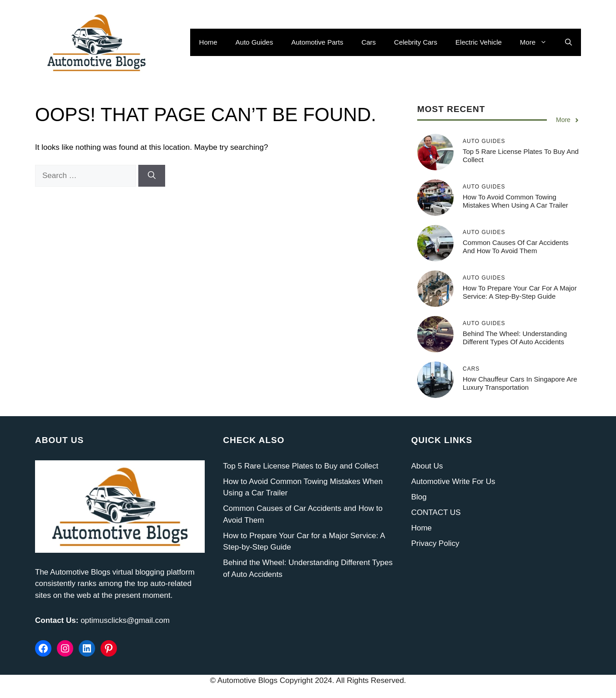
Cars (369, 42)
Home (208, 42)
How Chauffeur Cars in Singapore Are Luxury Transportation (520, 383)
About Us (427, 466)
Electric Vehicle (479, 42)
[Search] (152, 176)
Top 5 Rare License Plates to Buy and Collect (300, 466)
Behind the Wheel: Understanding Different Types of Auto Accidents (515, 338)
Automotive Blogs (80, 572)
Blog (419, 497)
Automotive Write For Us (453, 481)
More (538, 42)
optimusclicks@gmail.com (125, 620)
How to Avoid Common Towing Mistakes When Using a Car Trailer (515, 201)
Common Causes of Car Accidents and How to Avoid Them (516, 247)
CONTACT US (436, 512)
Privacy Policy (435, 543)
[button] (568, 42)
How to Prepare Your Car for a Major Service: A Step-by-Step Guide (520, 292)
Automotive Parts (317, 42)
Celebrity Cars (416, 42)
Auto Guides (255, 42)
